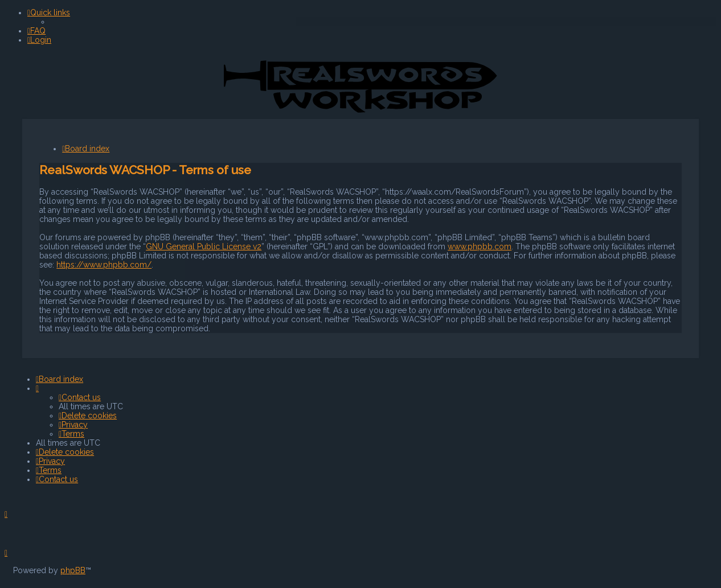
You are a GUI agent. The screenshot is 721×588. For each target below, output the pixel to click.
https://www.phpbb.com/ (104, 264)
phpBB (73, 570)
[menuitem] (36, 31)
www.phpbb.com (480, 246)
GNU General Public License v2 (204, 246)
